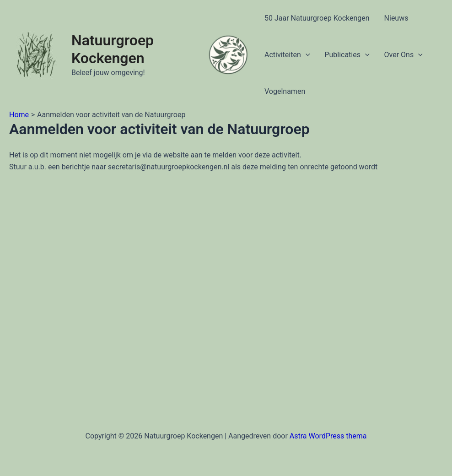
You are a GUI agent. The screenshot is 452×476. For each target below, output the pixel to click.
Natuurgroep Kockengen (113, 49)
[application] (306, 55)
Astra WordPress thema (328, 436)
